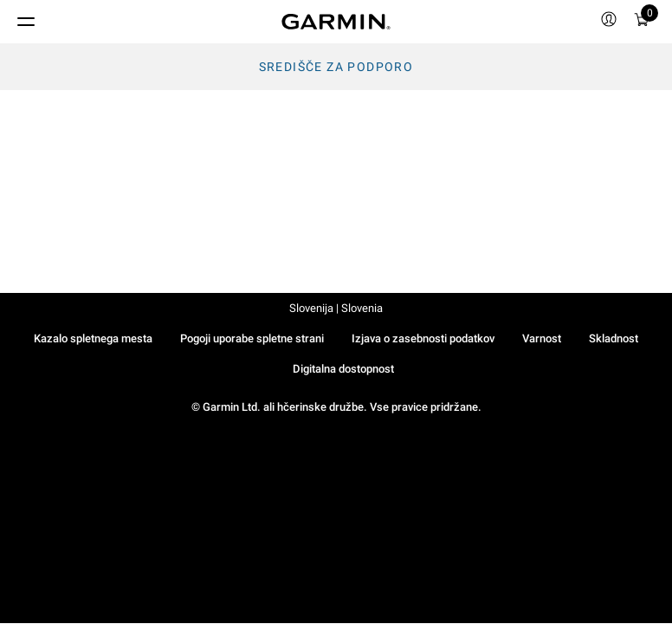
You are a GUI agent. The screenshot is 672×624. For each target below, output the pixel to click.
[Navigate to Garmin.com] (336, 22)
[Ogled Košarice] (642, 22)
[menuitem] (609, 22)
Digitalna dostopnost (343, 369)
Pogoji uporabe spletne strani (252, 338)
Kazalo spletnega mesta (93, 338)
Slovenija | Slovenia (336, 308)
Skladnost (614, 338)
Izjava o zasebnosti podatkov (423, 338)
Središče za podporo (336, 67)
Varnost (542, 338)
